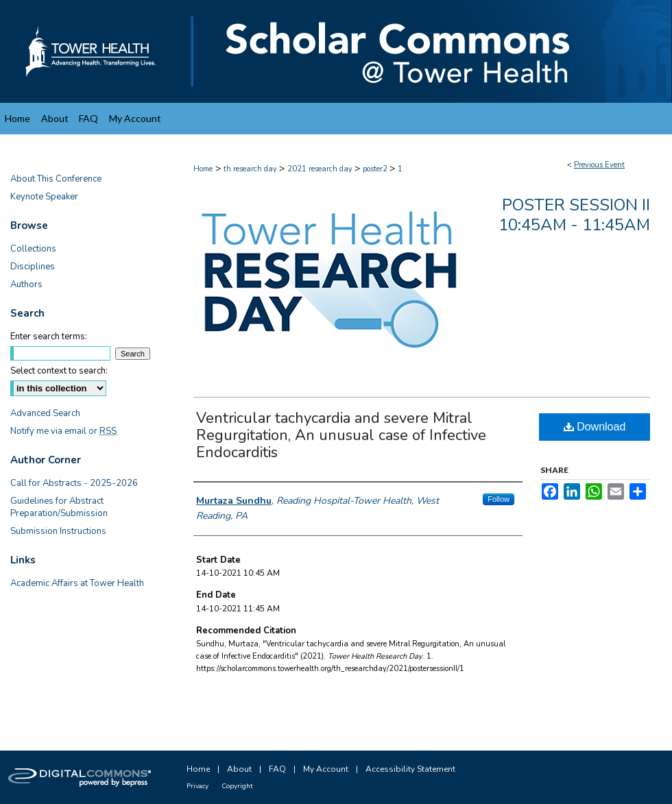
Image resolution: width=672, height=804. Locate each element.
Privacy (197, 786)
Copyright (237, 786)
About (239, 769)
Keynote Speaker (44, 197)
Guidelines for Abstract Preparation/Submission (59, 507)
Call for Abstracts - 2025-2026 (74, 483)
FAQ (277, 769)
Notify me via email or (63, 431)
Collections (33, 249)
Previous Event (599, 165)
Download (595, 427)
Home (203, 169)
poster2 (376, 169)
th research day (251, 169)
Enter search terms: (49, 337)
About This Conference (56, 179)
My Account (326, 769)
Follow (499, 499)
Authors (26, 284)
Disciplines (33, 267)
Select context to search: (59, 371)
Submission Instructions (58, 531)
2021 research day (321, 169)
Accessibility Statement (410, 769)
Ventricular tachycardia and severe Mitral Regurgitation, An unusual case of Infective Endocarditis (341, 435)
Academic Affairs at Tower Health (77, 583)
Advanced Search (45, 413)
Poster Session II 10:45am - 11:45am (574, 215)
